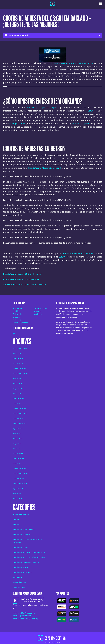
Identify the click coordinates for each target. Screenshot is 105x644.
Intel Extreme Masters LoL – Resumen (21, 279)
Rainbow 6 (17, 577)
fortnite (16, 519)
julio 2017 (17, 433)
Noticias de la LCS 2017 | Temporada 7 (29, 552)
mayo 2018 (18, 389)
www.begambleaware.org (24, 616)
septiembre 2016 (20, 483)
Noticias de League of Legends (26, 562)
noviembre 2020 (20, 349)
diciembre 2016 (19, 468)
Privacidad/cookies (20, 323)
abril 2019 (17, 354)
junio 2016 (17, 498)
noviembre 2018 (20, 374)
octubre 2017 (19, 419)
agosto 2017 (18, 429)
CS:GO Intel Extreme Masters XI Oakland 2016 (70, 63)
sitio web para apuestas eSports (42, 107)
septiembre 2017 (20, 424)
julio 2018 (17, 379)
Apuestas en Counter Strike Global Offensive (25, 285)
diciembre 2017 (19, 409)
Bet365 (91, 111)
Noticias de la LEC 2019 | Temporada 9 (29, 557)
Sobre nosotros (41, 308)
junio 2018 (17, 384)
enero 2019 (18, 364)
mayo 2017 (18, 443)
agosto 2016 (18, 488)
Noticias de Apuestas (22, 534)
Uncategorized (19, 587)
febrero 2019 (18, 359)
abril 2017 (17, 448)
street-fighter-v (19, 582)
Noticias (16, 524)
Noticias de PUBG (20, 567)
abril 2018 (17, 394)
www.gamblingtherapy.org (24, 613)
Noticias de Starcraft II (22, 572)
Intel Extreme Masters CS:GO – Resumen (23, 274)
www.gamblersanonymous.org (26, 619)
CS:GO (62, 257)
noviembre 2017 (20, 414)
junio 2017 (17, 438)
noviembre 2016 (20, 473)
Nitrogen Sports (17, 124)
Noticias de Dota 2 (21, 547)
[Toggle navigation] (101, 4)
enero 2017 (18, 463)
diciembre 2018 (19, 369)
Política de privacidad (17, 315)
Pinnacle (76, 124)
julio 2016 (17, 493)
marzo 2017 (18, 453)
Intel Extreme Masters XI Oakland (44, 168)
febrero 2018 (18, 399)
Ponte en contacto (38, 313)
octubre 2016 (19, 478)
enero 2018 (18, 404)
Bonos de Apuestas (21, 514)
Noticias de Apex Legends (24, 529)
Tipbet (86, 124)
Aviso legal (17, 320)
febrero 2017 (18, 458)
